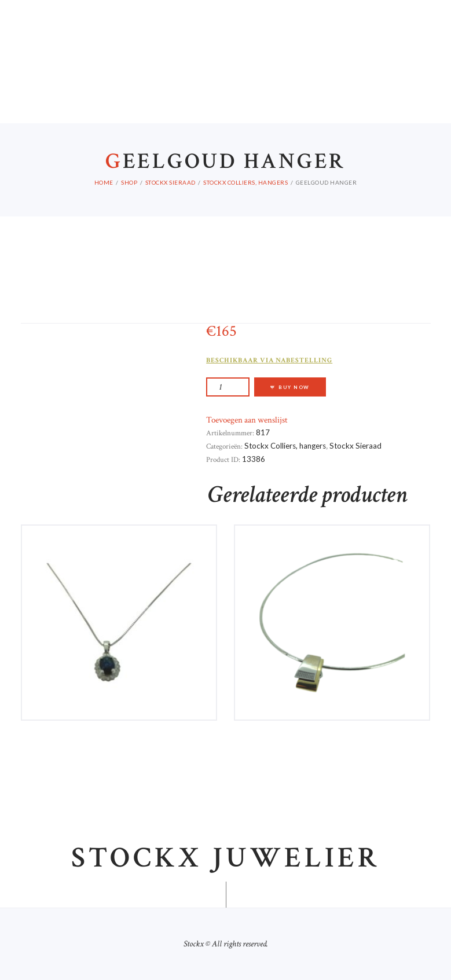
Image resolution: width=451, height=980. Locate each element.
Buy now (294, 387)
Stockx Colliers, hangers (245, 182)
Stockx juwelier (226, 858)
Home (104, 182)
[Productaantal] (228, 387)
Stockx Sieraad (170, 182)
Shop (129, 182)
